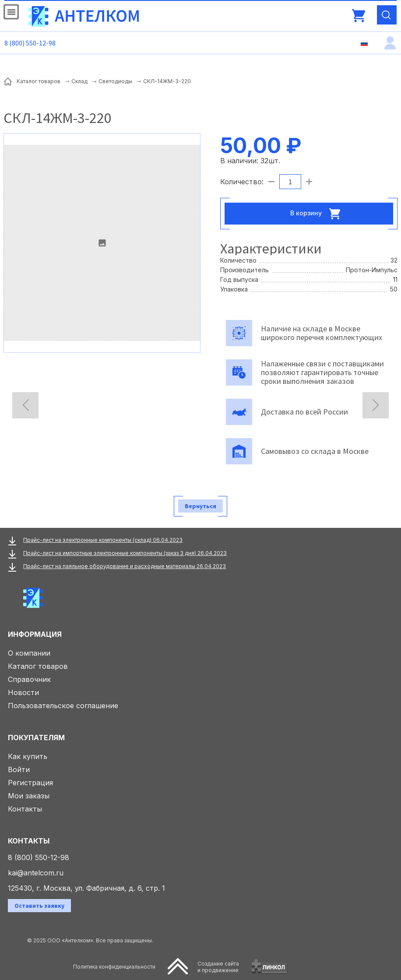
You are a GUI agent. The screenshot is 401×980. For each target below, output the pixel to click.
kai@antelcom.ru (36, 873)
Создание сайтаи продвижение (218, 967)
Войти (19, 769)
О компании (29, 653)
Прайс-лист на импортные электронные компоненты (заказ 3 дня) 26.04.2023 (125, 553)
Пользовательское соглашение (63, 706)
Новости (23, 692)
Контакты (25, 809)
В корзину (318, 214)
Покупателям (36, 738)
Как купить (28, 756)
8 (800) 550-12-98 (30, 43)
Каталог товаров (38, 666)
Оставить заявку (39, 906)
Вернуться (200, 506)
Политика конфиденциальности (114, 967)
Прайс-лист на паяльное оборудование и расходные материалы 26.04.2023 (125, 566)
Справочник (29, 679)
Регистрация (30, 783)
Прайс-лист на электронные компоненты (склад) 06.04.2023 (103, 540)
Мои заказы (29, 796)
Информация (35, 634)
